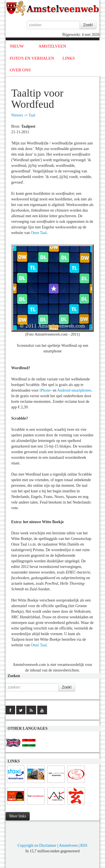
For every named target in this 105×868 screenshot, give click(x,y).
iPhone (45, 390)
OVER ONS (20, 70)
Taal (32, 115)
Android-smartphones (74, 390)
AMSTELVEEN (52, 46)
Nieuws (17, 115)
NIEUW (17, 46)
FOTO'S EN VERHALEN (32, 58)
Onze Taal (39, 233)
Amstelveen (68, 845)
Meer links (18, 816)
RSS (84, 845)
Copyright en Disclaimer (37, 845)
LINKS (69, 58)
